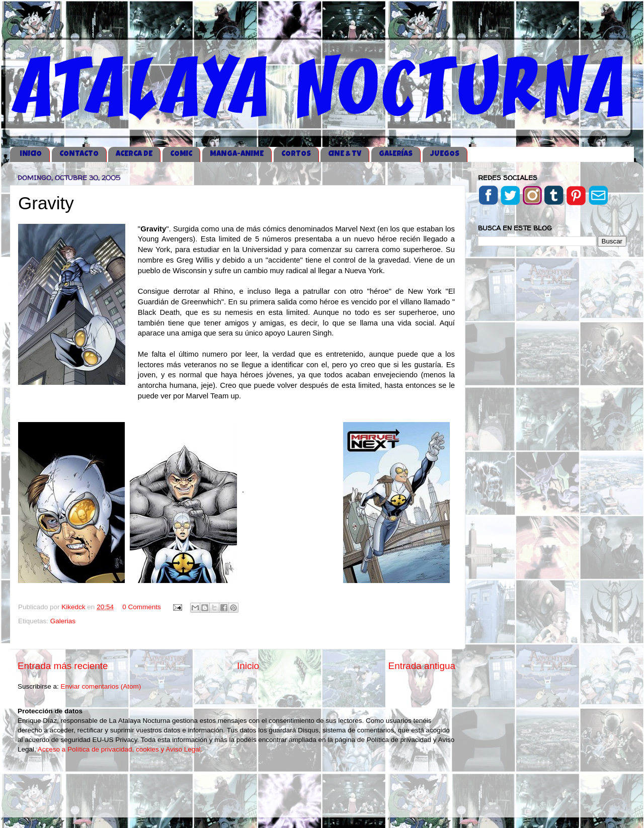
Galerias (63, 621)
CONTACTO (79, 154)
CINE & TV (345, 154)
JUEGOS (445, 154)
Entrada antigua (422, 666)
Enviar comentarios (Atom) (101, 686)
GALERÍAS (396, 154)
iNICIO (31, 154)
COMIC (181, 154)
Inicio (248, 666)
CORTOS (296, 154)
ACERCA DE (134, 154)
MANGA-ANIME (237, 154)
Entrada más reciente (63, 666)
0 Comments (142, 607)
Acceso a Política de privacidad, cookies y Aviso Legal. (120, 749)
